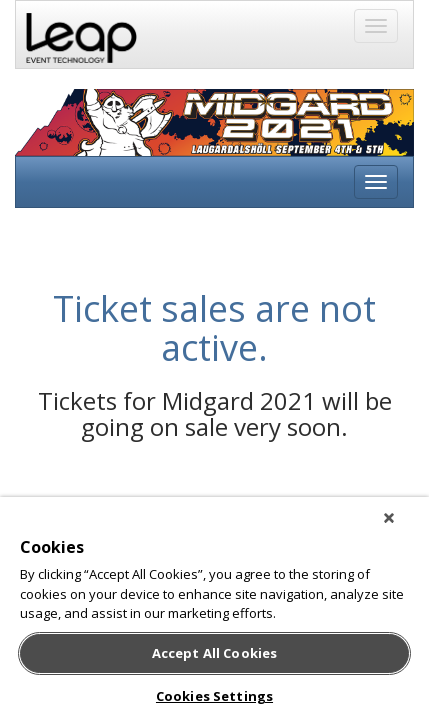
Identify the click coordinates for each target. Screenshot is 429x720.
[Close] (403, 526)
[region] (214, 612)
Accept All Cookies (214, 653)
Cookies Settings (214, 696)
